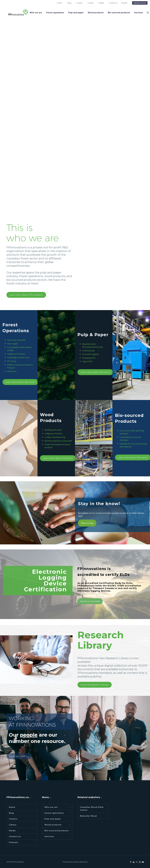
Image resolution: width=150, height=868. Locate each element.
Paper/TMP (87, 361)
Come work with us (19, 756)
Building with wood (53, 430)
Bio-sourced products (119, 13)
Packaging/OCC (89, 358)
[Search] (148, 13)
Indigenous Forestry (16, 354)
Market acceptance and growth (58, 441)
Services (139, 13)
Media (101, 3)
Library (91, 3)
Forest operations (55, 13)
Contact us (113, 3)
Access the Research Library (95, 685)
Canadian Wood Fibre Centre (92, 809)
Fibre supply (13, 344)
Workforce (12, 371)
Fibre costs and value (16, 340)
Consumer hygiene (90, 354)
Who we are (36, 13)
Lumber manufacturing (55, 437)
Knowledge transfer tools (18, 358)
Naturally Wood (88, 816)
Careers (80, 3)
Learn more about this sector (20, 382)
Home (60, 3)
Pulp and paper (76, 13)
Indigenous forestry (53, 434)
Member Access (140, 3)
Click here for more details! (90, 601)
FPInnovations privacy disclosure (75, 862)
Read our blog (87, 523)
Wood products (96, 13)
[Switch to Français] (124, 3)
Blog (69, 3)
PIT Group (12, 361)
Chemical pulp (88, 351)
